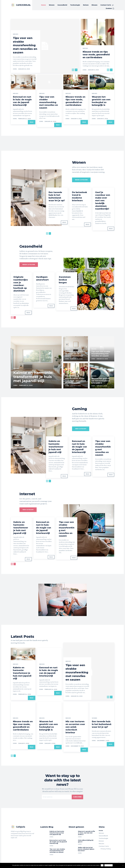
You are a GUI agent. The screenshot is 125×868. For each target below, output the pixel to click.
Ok (102, 865)
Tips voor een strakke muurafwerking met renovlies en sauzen (25, 45)
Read (32, 122)
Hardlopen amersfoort (42, 278)
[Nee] (123, 865)
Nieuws (16, 34)
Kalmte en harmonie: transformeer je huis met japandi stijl (56, 447)
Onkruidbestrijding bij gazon (86, 841)
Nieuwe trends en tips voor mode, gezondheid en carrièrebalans (97, 55)
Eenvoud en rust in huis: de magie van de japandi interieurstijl (22, 101)
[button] (110, 8)
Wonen (94, 718)
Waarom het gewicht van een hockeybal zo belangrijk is (101, 101)
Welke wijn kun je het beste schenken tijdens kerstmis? (86, 849)
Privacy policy (108, 865)
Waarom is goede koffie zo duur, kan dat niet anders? (86, 833)
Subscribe (77, 797)
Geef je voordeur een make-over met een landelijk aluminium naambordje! (103, 201)
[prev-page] (73, 70)
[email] (57, 797)
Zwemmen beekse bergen (65, 280)
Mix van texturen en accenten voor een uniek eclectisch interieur (75, 727)
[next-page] (76, 70)
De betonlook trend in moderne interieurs (80, 196)
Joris (15, 69)
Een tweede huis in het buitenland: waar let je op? (57, 196)
